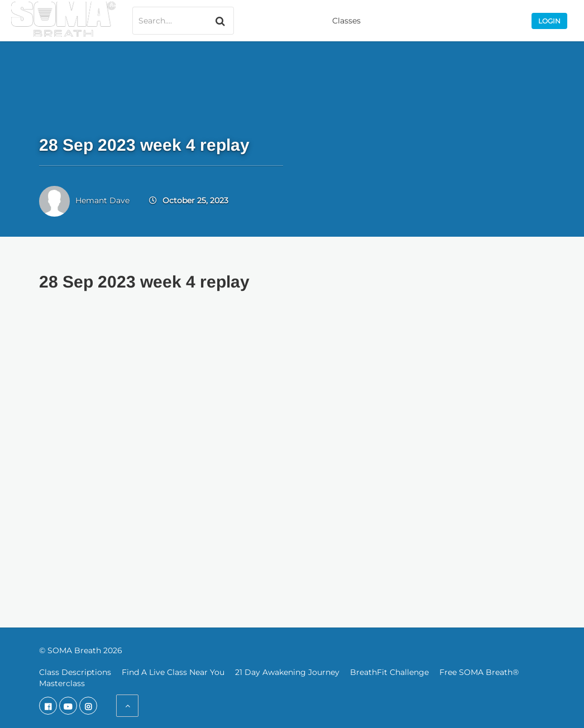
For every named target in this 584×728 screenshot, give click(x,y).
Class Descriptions (75, 672)
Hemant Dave (102, 200)
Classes (346, 21)
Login (549, 21)
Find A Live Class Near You (173, 672)
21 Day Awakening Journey (287, 672)
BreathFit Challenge (389, 672)
